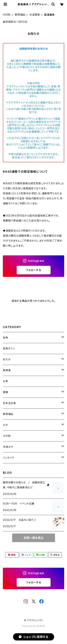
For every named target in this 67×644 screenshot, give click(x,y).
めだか (7, 359)
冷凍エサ (8, 447)
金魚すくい (9, 348)
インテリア (9, 458)
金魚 (6, 337)
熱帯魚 (7, 370)
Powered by (34, 626)
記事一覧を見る (34, 538)
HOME (7, 15)
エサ (5, 425)
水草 (6, 381)
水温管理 (35, 15)
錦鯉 (6, 392)
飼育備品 (20, 15)
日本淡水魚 (9, 403)
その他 (7, 436)
